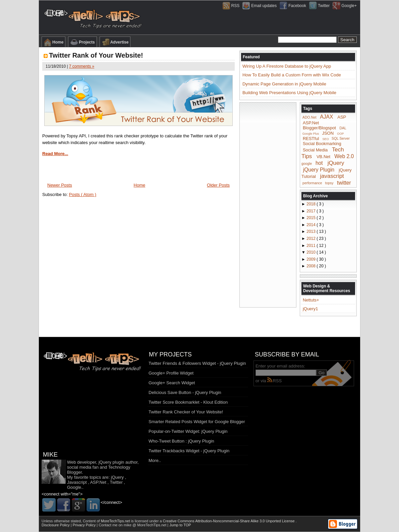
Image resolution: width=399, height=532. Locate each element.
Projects (82, 42)
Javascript (77, 482)
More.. (155, 460)
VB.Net (323, 157)
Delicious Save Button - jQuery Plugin (185, 392)
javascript (332, 176)
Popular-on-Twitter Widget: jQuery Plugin (188, 431)
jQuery (336, 163)
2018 (311, 204)
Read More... (55, 154)
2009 (311, 259)
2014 (311, 225)
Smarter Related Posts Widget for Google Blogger (197, 422)
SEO (326, 139)
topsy (329, 183)
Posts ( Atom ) (83, 194)
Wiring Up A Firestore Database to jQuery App (287, 66)
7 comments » (82, 66)
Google (74, 487)
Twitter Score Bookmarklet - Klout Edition (188, 402)
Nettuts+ (311, 300)
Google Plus (311, 134)
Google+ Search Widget (172, 383)
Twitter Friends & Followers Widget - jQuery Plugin (197, 363)
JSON (328, 133)
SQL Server (341, 139)
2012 (311, 239)
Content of (107, 521)
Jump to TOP (180, 525)
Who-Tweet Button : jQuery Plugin (181, 441)
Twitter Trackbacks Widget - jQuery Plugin (189, 451)
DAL (343, 128)
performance (312, 183)
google (307, 164)
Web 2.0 (344, 156)
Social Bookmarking (322, 144)
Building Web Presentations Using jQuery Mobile (289, 93)
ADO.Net (309, 117)
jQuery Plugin (319, 169)
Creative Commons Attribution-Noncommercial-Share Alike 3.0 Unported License (229, 521)
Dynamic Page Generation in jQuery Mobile (284, 84)
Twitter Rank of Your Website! (96, 55)
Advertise (115, 42)
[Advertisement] (268, 204)
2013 (311, 231)
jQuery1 (310, 309)
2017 (311, 211)
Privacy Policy (85, 525)
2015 (311, 218)
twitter (344, 182)
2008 (311, 266)
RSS (274, 381)
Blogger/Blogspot (319, 128)
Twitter (116, 482)
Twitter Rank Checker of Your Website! (186, 412)
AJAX (326, 117)
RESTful (311, 138)
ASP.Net (311, 123)
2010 (311, 252)
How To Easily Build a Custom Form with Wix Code (292, 75)
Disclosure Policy (56, 525)
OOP (340, 134)
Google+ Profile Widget (171, 373)
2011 (311, 246)
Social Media (315, 150)
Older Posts (218, 185)
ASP (342, 117)
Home (53, 42)
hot (319, 163)
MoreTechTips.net (116, 521)
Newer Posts (60, 185)
